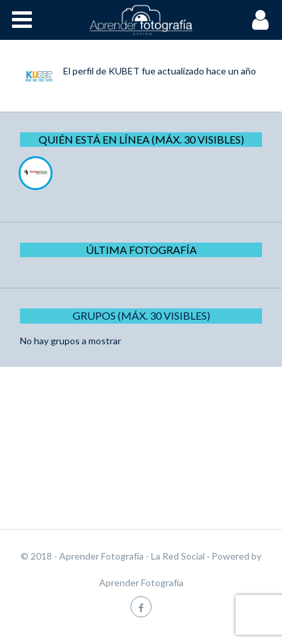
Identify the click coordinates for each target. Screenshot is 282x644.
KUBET (124, 71)
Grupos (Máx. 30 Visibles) (141, 315)
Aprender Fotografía (141, 583)
